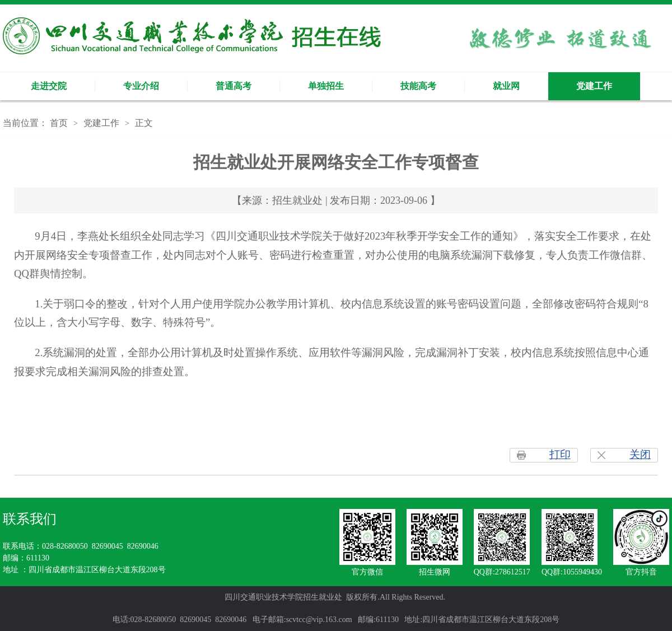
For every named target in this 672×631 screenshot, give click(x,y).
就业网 (506, 86)
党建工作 (594, 86)
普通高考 (234, 86)
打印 (560, 454)
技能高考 (418, 86)
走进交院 (49, 86)
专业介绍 (141, 86)
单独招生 (326, 86)
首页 (59, 123)
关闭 (640, 454)
